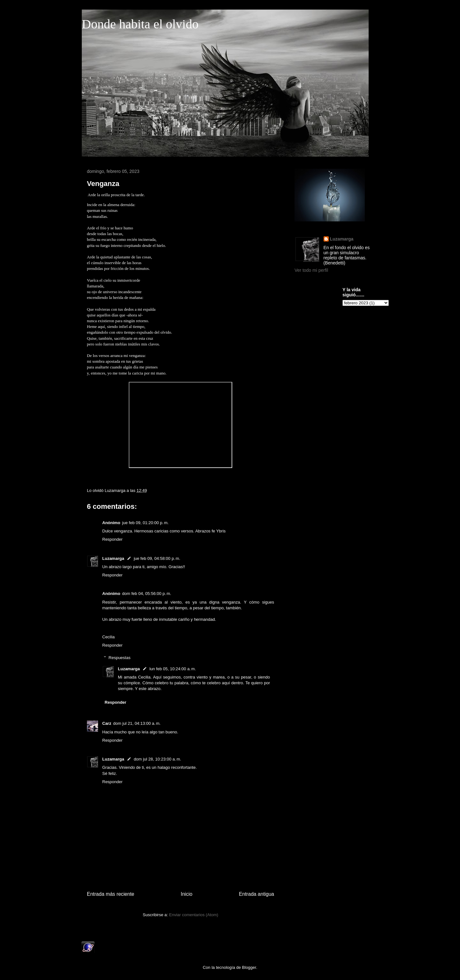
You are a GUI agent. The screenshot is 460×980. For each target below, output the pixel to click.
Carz (107, 723)
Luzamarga (113, 558)
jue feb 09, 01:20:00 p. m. (145, 523)
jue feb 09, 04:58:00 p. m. (157, 558)
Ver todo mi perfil (311, 270)
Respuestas (120, 657)
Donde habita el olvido (140, 24)
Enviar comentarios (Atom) (194, 915)
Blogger (249, 967)
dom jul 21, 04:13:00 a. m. (137, 723)
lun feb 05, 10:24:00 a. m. (173, 669)
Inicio (187, 894)
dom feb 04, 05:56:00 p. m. (147, 594)
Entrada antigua (257, 894)
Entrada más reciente (111, 894)
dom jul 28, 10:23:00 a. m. (158, 759)
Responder (112, 539)
